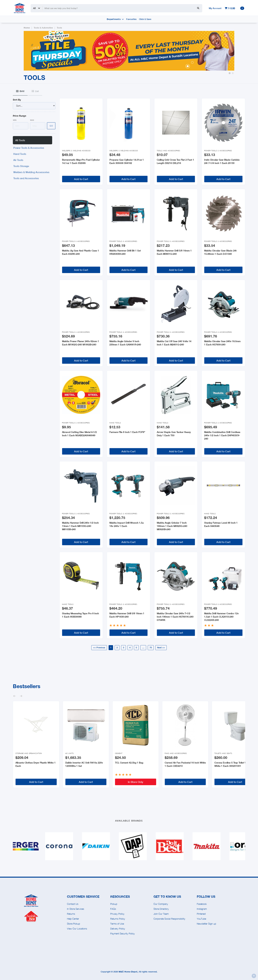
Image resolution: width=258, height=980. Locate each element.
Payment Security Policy (123, 934)
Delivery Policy (118, 929)
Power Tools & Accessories (29, 148)
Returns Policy (118, 919)
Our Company (161, 904)
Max (32, 120)
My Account (215, 8)
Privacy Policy (117, 914)
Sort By (17, 100)
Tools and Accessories (26, 178)
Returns (71, 914)
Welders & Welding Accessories (31, 172)
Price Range (19, 116)
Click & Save (145, 19)
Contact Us (73, 904)
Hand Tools (20, 154)
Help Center (73, 919)
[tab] (20, 91)
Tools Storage (21, 166)
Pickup (114, 904)
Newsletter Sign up (206, 924)
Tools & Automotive (43, 28)
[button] (230, 73)
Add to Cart (81, 179)
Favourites (131, 19)
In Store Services (76, 909)
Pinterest (201, 914)
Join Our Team (161, 914)
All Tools (20, 140)
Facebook (202, 904)
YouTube (201, 919)
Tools (59, 28)
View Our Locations (77, 929)
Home (27, 28)
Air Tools (18, 160)
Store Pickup (73, 924)
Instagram (202, 909)
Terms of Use (117, 924)
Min (15, 120)
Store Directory (161, 909)
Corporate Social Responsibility (169, 919)
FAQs (113, 909)
